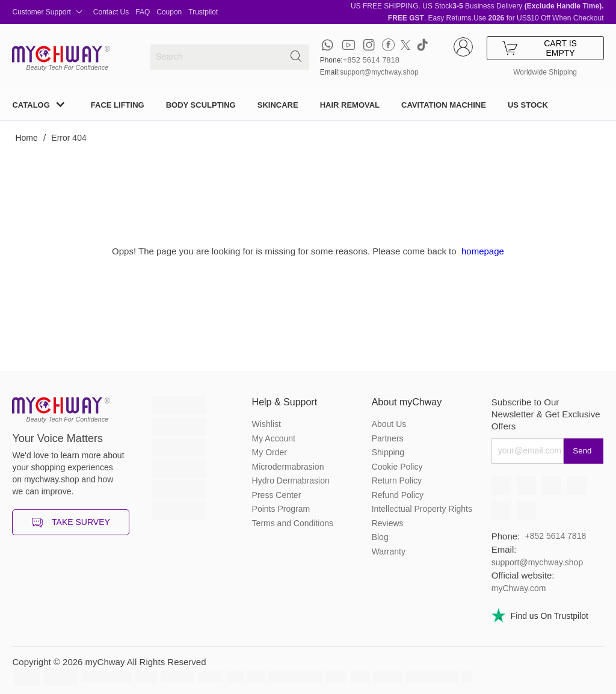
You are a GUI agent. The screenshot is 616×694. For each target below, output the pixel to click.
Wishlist (266, 424)
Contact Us (111, 12)
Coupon (169, 12)
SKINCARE (278, 105)
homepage (483, 251)
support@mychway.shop (379, 72)
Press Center (277, 495)
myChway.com (519, 588)
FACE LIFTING (118, 105)
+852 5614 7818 (371, 60)
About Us (389, 424)
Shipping (388, 452)
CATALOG (31, 105)
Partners (388, 438)
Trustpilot (203, 12)
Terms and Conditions (293, 523)
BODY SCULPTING (201, 105)
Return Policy (397, 481)
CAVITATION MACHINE (444, 105)
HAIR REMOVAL (350, 105)
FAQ (143, 12)
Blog (380, 537)
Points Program (281, 509)
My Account (274, 438)
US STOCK (528, 105)
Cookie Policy (397, 467)
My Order (269, 452)
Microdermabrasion (288, 467)
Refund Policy (398, 495)
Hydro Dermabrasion (291, 481)
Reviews (388, 523)
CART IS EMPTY (540, 48)
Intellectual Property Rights (422, 509)
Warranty (389, 551)
